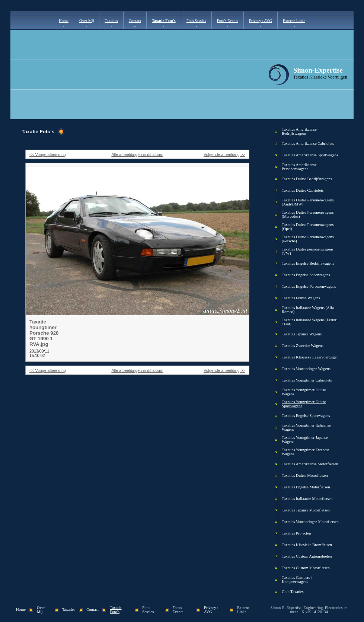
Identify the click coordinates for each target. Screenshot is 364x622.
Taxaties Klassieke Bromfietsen (307, 545)
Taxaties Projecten (296, 533)
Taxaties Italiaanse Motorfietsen (307, 499)
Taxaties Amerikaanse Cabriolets (308, 143)
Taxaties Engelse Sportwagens (306, 275)
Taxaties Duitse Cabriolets (303, 190)
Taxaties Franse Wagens (301, 298)
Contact (135, 21)
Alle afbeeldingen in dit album (137, 154)
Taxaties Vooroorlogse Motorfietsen (310, 522)
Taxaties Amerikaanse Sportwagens (310, 155)
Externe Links (294, 21)
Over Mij (87, 21)
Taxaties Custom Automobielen (307, 556)
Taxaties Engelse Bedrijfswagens (308, 263)
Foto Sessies (196, 21)
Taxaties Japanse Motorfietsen (306, 510)
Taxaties (111, 21)
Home (64, 21)
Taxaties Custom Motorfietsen (306, 568)
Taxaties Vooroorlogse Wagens (306, 369)
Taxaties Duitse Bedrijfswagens (307, 179)
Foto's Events (228, 21)
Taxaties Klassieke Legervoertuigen (310, 357)
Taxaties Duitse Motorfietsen (305, 476)
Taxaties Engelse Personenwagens (309, 286)
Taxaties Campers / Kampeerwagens (297, 580)
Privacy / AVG (261, 21)
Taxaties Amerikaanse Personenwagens (299, 167)
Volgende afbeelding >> (224, 154)
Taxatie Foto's (164, 21)
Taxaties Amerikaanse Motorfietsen (310, 464)
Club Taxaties (293, 592)
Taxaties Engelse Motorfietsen (306, 487)
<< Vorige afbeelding (48, 154)
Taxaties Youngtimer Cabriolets (307, 380)
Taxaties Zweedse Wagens (303, 346)
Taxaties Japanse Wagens (302, 334)
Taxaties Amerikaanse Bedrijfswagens (299, 131)
